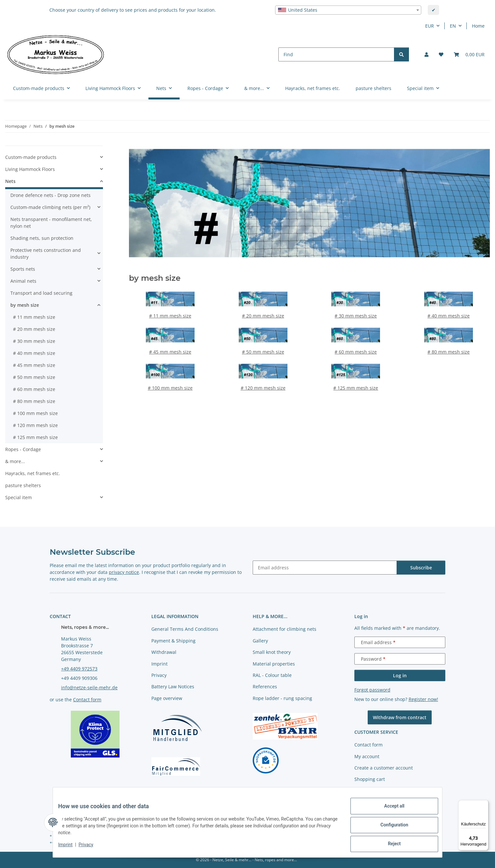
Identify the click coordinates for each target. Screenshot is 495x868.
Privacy (91, 848)
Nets (10, 181)
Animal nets (23, 281)
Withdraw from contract (400, 717)
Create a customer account (384, 768)
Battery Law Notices (173, 687)
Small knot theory (272, 652)
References (265, 687)
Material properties (274, 664)
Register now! (423, 699)
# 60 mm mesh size (356, 352)
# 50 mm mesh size (263, 352)
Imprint (70, 848)
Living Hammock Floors (30, 169)
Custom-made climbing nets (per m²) (50, 207)
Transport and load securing (41, 293)
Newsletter (366, 791)
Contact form (87, 700)
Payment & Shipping (173, 641)
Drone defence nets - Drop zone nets (51, 195)
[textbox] (348, 10)
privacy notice (124, 572)
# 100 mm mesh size (170, 388)
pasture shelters (23, 485)
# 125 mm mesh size (356, 388)
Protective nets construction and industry (46, 253)
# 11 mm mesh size (170, 316)
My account (367, 756)
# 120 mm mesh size (263, 388)
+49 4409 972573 (79, 669)
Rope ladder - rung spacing (282, 698)
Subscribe (421, 568)
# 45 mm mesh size (170, 352)
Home (478, 26)
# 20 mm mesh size (263, 316)
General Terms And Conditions (185, 629)
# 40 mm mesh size (449, 316)
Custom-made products (31, 157)
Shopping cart (370, 779)
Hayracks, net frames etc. (33, 473)
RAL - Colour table (272, 675)
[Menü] (485, 804)
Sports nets (23, 269)
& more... (15, 461)
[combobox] (348, 10)
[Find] (336, 54)
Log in (400, 675)
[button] (426, 54)
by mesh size (25, 305)
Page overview (167, 698)
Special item (19, 497)
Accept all (389, 811)
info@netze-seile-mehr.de (89, 687)
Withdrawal (164, 652)
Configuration (389, 828)
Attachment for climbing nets (285, 629)
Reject (389, 845)
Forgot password (372, 690)
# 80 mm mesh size (449, 352)
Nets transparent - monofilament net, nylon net (51, 223)
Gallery (260, 641)
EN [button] (453, 26)
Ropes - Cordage (23, 449)
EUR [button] (430, 26)
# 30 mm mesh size (356, 316)
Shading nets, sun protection (42, 238)
